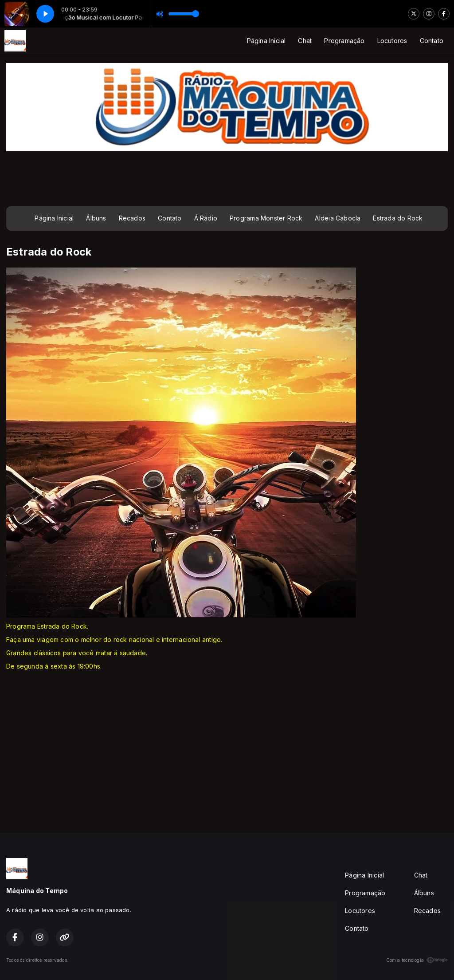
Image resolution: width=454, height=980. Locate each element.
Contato (432, 41)
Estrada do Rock (398, 218)
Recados (132, 218)
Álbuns (96, 218)
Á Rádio (206, 218)
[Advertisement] (227, 177)
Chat (305, 41)
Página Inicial (266, 41)
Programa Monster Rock (266, 218)
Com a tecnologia (417, 960)
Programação (344, 41)
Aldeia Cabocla (338, 218)
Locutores (392, 41)
